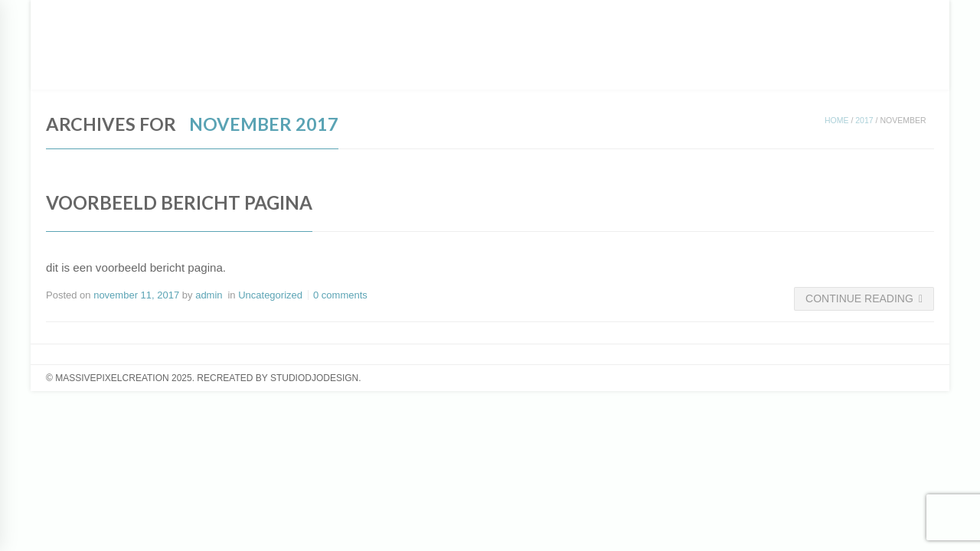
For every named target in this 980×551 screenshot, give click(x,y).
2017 (864, 120)
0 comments (340, 295)
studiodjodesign (314, 378)
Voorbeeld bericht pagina (179, 202)
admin (209, 295)
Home (837, 120)
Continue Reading (864, 298)
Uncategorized (270, 295)
